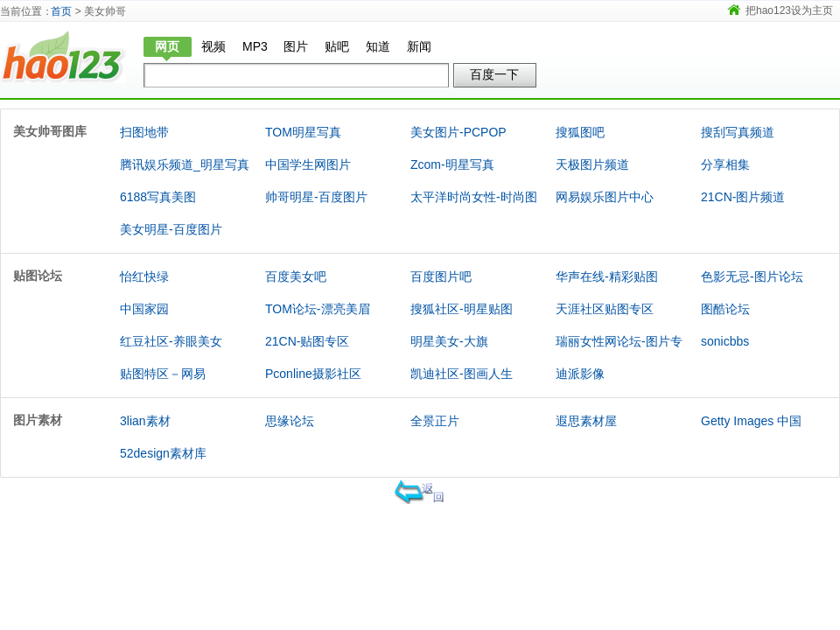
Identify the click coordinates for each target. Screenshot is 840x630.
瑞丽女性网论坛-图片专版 (619, 357)
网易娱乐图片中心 (605, 197)
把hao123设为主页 (789, 10)
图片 (296, 46)
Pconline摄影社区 (313, 374)
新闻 (419, 46)
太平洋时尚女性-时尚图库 (474, 213)
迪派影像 (580, 374)
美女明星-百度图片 (171, 229)
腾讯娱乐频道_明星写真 (185, 164)
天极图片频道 (592, 164)
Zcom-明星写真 (452, 164)
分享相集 (725, 164)
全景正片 (435, 421)
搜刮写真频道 (738, 132)
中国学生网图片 (308, 164)
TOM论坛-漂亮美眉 (318, 309)
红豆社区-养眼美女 (171, 341)
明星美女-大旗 (449, 341)
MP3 (255, 46)
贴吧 (337, 46)
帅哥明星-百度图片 (316, 197)
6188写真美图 (158, 197)
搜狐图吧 (580, 132)
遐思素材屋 (586, 421)
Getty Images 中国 (751, 421)
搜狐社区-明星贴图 (462, 309)
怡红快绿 (144, 276)
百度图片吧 (441, 276)
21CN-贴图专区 (307, 341)
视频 (213, 46)
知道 (378, 46)
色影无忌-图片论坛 (752, 276)
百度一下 (494, 74)
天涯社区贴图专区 (605, 309)
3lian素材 (145, 421)
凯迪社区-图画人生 (462, 374)
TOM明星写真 (303, 132)
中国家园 (144, 309)
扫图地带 (144, 132)
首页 (61, 11)
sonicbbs (725, 341)
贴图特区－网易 (163, 374)
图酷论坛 (725, 309)
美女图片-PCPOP (458, 132)
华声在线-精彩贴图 (607, 276)
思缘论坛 (290, 421)
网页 (167, 46)
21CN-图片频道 (743, 197)
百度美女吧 (296, 276)
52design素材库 (163, 453)
